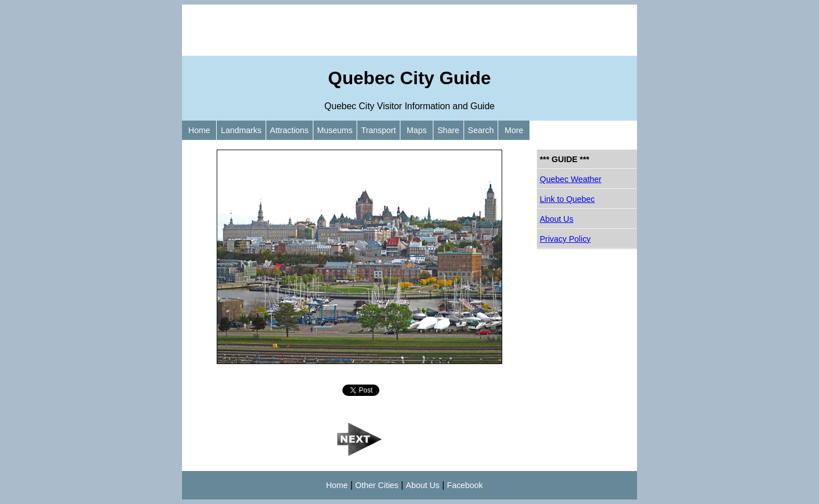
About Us (557, 219)
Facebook (465, 485)
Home (199, 130)
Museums (335, 130)
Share (448, 130)
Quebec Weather (571, 179)
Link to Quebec (567, 199)
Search (481, 130)
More (514, 130)
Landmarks (241, 130)
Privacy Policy (565, 239)
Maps (417, 130)
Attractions (289, 130)
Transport (379, 130)
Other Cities (377, 485)
